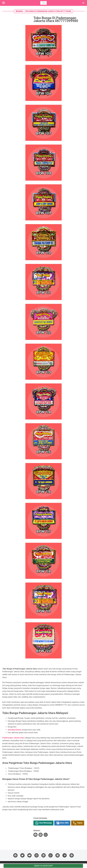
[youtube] (29, 855)
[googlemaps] (58, 855)
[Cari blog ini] (83, 3)
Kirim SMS (62, 823)
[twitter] (41, 835)
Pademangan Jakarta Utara (13, 738)
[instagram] (36, 855)
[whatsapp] (46, 835)
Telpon (78, 823)
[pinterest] (72, 855)
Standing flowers (14, 730)
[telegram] (65, 855)
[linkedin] (43, 855)
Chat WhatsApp (43, 823)
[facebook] (35, 835)
